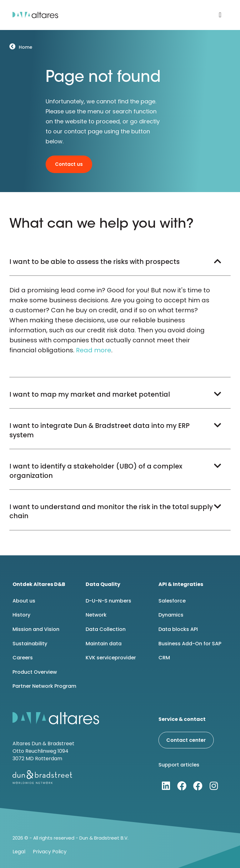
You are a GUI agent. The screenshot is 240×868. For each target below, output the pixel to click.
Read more (94, 350)
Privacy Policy (50, 852)
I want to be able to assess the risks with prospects (95, 262)
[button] (220, 15)
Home (25, 47)
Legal (19, 852)
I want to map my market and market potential (90, 394)
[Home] (12, 46)
